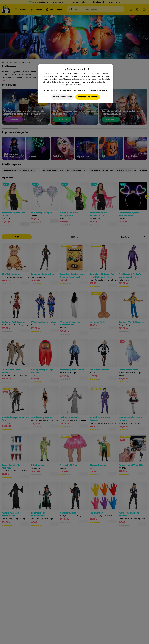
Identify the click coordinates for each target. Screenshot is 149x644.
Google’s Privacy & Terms (98, 90)
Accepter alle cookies (88, 97)
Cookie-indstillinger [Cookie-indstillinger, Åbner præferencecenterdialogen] (62, 97)
